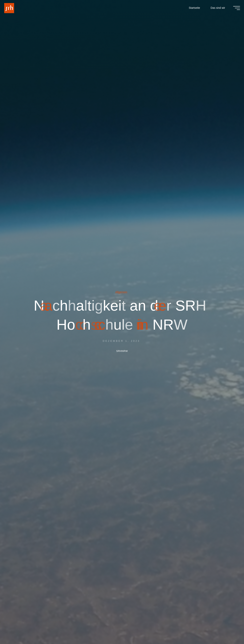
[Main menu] (234, 9)
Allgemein (121, 292)
